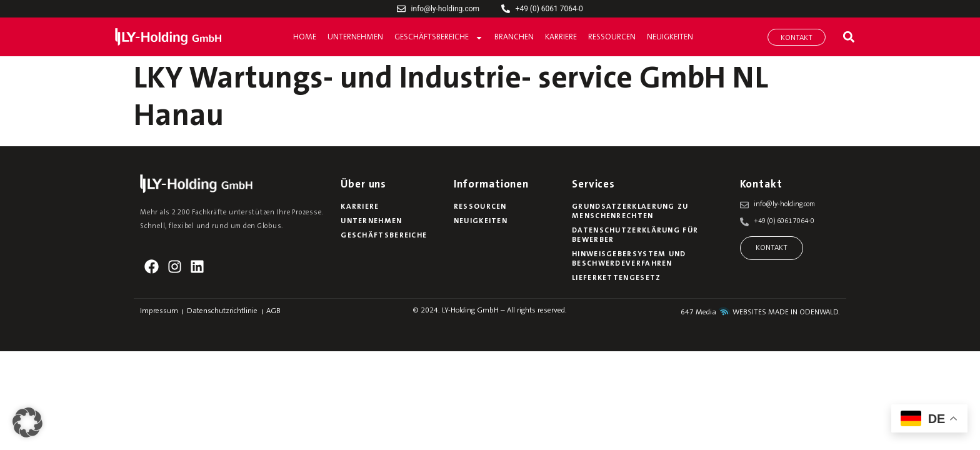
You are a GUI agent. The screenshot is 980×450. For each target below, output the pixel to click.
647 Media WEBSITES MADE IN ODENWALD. (760, 312)
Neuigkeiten (670, 37)
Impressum (159, 311)
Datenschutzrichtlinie (222, 311)
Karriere (561, 37)
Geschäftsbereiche (439, 38)
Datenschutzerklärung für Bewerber (635, 235)
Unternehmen (355, 37)
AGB (273, 311)
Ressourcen (612, 37)
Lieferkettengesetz (616, 278)
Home (305, 37)
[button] (848, 37)
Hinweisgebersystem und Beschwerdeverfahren (629, 259)
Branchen (514, 37)
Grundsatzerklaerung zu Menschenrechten (630, 212)
